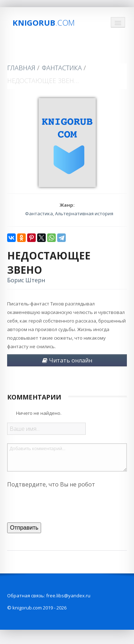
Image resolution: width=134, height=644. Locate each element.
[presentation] (61, 504)
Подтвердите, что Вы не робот (51, 484)
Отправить (24, 528)
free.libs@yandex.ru (68, 596)
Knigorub (44, 22)
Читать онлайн (67, 360)
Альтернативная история (84, 213)
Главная (21, 68)
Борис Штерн (26, 280)
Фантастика (62, 68)
